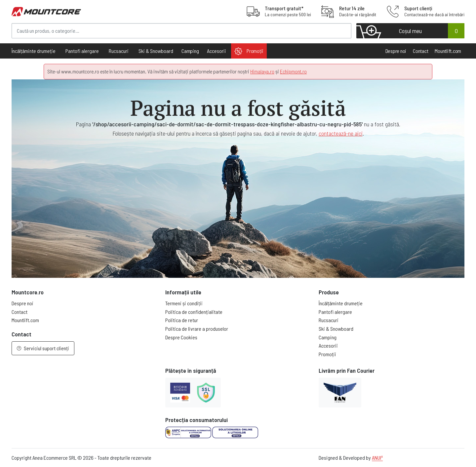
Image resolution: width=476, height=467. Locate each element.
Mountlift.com (448, 51)
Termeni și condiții (184, 303)
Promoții (249, 51)
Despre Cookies (181, 337)
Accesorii (328, 345)
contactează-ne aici (341, 133)
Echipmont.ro (293, 71)
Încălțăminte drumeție (341, 303)
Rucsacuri (329, 320)
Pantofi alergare (335, 312)
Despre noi (396, 51)
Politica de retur (182, 320)
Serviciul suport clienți (43, 348)
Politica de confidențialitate (194, 312)
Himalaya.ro (262, 71)
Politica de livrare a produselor (197, 329)
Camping (190, 51)
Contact (420, 51)
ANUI (377, 458)
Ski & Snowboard (336, 329)
